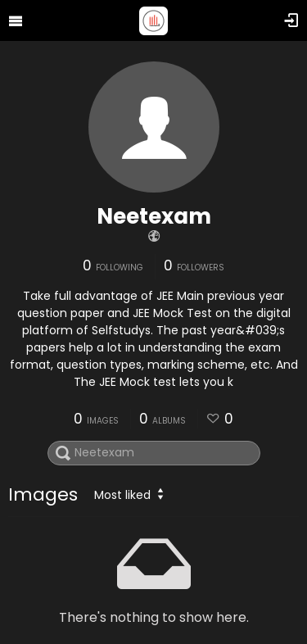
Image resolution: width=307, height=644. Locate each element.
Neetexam (154, 216)
